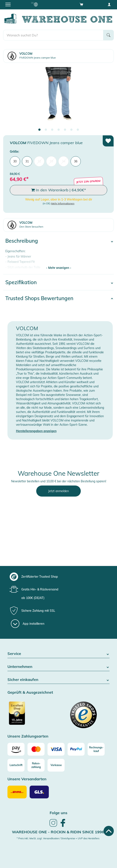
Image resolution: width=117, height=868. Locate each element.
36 (76, 161)
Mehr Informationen (63, 203)
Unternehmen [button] (58, 667)
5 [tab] (65, 130)
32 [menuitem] (39, 161)
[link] (53, 826)
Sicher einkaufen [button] (58, 680)
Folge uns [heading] (58, 813)
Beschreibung (22, 241)
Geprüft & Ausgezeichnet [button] (30, 693)
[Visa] (56, 749)
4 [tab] (59, 130)
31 (27, 161)
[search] (53, 35)
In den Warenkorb (58, 190)
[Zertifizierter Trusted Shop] (32, 715)
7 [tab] (78, 130)
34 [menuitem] (64, 161)
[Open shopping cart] (81, 4)
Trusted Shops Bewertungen (39, 298)
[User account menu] (109, 4)
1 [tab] (39, 130)
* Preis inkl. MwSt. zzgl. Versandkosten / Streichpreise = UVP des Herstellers (58, 838)
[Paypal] (76, 749)
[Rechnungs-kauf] (96, 749)
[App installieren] (28, 624)
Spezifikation (21, 282)
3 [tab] (52, 130)
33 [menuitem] (51, 161)
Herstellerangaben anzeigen (36, 431)
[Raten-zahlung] (36, 765)
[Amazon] (16, 749)
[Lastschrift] (16, 765)
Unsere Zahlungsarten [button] (28, 736)
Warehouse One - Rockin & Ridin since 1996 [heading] (58, 832)
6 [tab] (71, 130)
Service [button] (58, 654)
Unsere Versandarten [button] (27, 779)
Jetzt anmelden (58, 491)
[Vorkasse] (56, 765)
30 (15, 161)
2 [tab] (46, 130)
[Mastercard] (36, 749)
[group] (58, 577)
